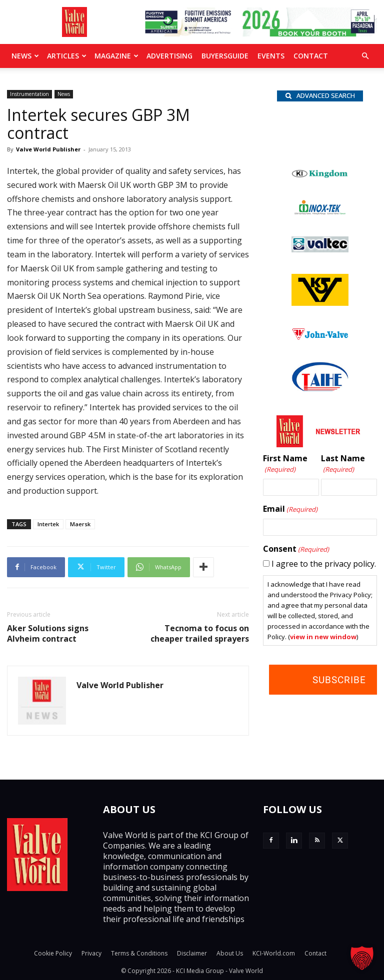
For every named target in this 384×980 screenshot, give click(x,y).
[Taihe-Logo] (320, 388)
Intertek (48, 524)
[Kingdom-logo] (320, 175)
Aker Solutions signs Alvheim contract (48, 634)
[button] (365, 56)
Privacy (91, 953)
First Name (285, 464)
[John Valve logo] (320, 337)
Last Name (343, 464)
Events (271, 56)
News (25, 56)
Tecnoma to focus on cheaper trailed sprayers (200, 634)
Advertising (169, 56)
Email (290, 509)
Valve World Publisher (48, 149)
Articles (67, 56)
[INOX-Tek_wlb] (320, 212)
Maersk (80, 524)
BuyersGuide (225, 56)
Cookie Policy (53, 953)
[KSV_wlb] (320, 303)
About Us (230, 953)
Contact (311, 56)
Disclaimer (192, 953)
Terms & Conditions (139, 953)
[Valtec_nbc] (320, 249)
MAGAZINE (116, 56)
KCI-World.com (274, 953)
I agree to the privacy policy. (324, 564)
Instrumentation (29, 94)
